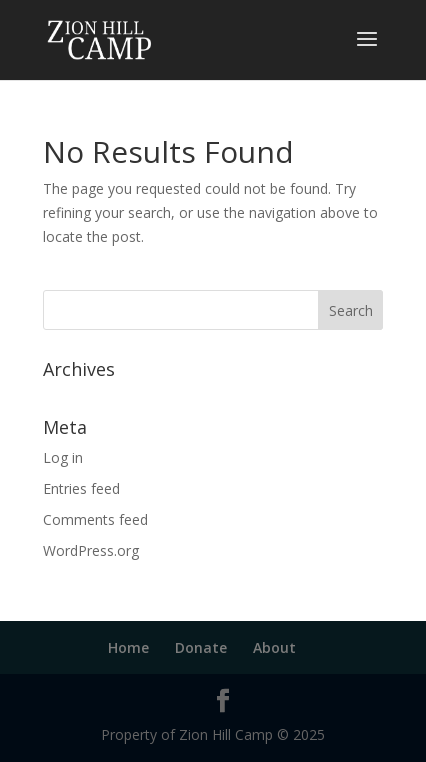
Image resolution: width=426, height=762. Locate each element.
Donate (201, 647)
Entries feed (81, 488)
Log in (63, 457)
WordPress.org (91, 550)
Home (128, 647)
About (274, 647)
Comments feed (95, 519)
